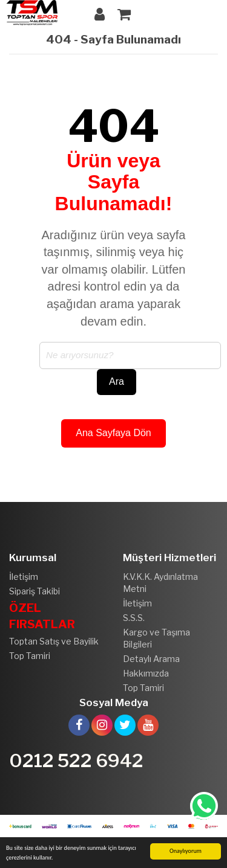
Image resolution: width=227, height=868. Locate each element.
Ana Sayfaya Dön (113, 433)
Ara (117, 381)
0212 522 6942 (76, 760)
